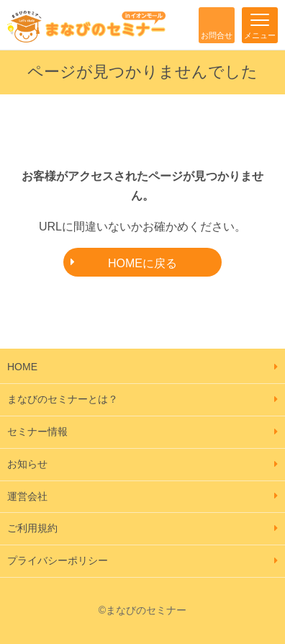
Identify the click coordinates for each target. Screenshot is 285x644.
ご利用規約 (32, 528)
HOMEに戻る (142, 263)
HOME (22, 367)
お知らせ (27, 464)
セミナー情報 (37, 431)
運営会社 (27, 496)
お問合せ (217, 35)
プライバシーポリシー (58, 560)
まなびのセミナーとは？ (63, 399)
